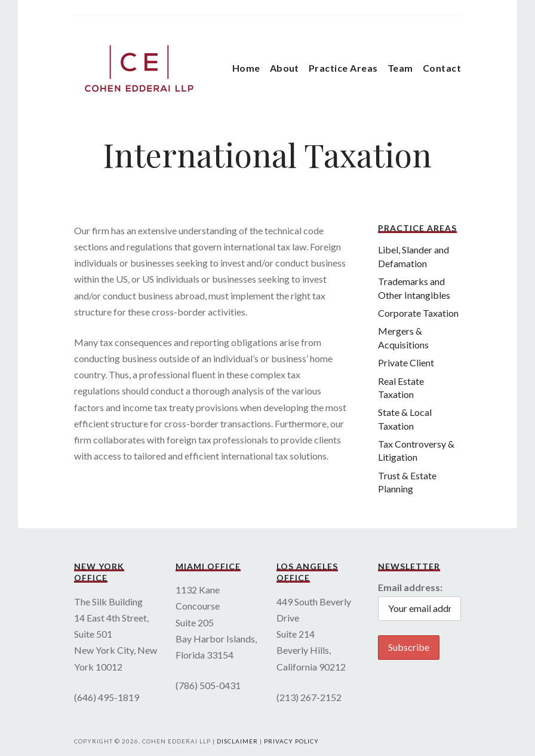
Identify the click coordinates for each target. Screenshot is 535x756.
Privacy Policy (291, 741)
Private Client (406, 362)
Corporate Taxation (418, 313)
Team (400, 68)
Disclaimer (237, 741)
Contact (442, 68)
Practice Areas (343, 68)
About (285, 68)
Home (246, 68)
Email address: (410, 587)
